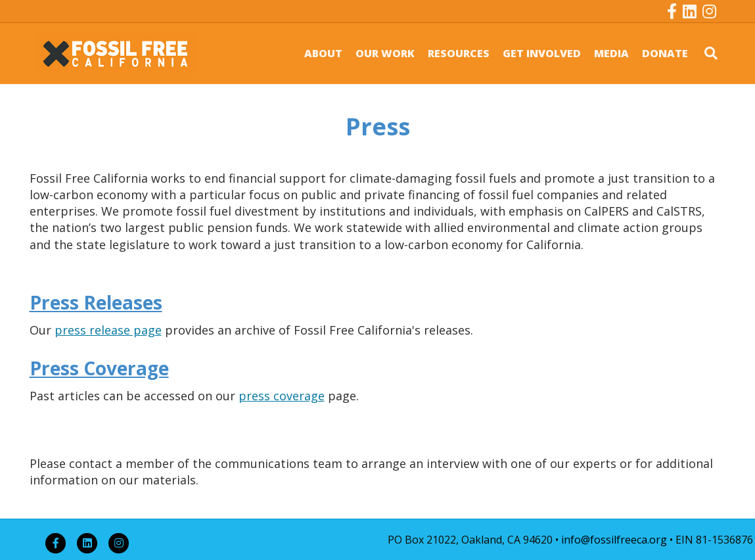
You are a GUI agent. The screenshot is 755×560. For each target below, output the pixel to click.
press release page (108, 330)
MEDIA (611, 53)
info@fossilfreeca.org (614, 540)
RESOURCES (459, 53)
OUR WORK (385, 53)
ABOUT (323, 53)
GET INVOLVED (542, 53)
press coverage (282, 396)
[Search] (706, 53)
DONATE (665, 53)
